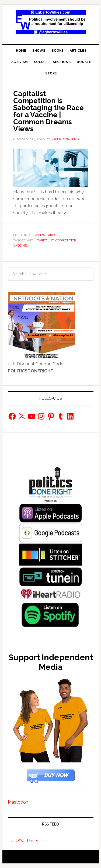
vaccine (20, 245)
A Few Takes (46, 235)
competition (66, 240)
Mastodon (18, 802)
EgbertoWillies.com (51, 22)
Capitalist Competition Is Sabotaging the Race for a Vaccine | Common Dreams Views (48, 111)
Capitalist (45, 240)
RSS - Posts (26, 841)
